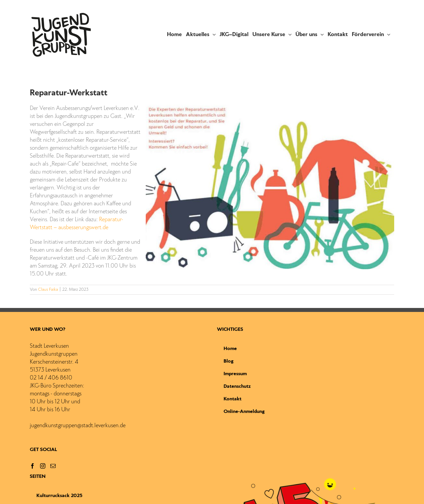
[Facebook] (32, 466)
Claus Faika (48, 290)
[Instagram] (43, 466)
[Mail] (53, 466)
